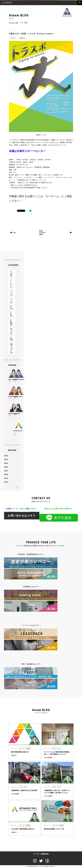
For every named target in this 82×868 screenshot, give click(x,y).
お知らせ (22, 38)
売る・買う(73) (11, 314)
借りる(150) (12, 307)
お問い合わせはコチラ (22, 516)
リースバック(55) (11, 301)
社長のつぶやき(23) (11, 331)
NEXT (44, 233)
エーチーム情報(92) (11, 274)
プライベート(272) (12, 293)
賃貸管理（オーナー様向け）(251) (12, 348)
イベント (13, 38)
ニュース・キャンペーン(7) (11, 284)
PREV (14, 233)
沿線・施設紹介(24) (11, 323)
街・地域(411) (12, 339)
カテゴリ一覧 (13, 23)
